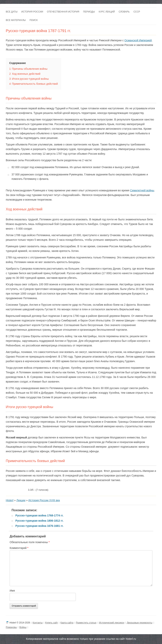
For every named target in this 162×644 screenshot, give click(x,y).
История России (32, 12)
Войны (23, 627)
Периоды (89, 12)
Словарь (124, 12)
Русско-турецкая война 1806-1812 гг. (39, 521)
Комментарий (19, 548)
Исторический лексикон (111, 623)
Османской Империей (138, 40)
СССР (137, 12)
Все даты (12, 12)
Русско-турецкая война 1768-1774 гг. (39, 515)
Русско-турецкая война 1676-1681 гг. (39, 526)
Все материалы (16, 20)
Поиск (33, 20)
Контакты (38, 623)
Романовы (11, 627)
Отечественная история (63, 12)
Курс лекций (107, 12)
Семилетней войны (142, 190)
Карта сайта (67, 623)
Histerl (10, 500)
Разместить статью (86, 623)
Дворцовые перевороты (140, 623)
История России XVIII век (44, 500)
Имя (12, 591)
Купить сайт (52, 623)
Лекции (21, 500)
